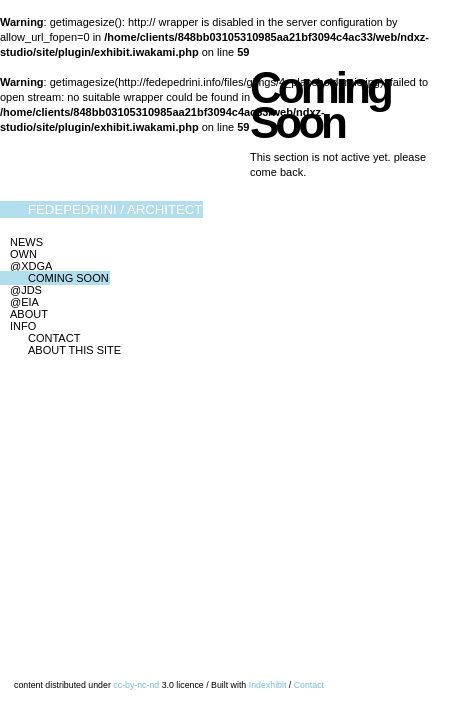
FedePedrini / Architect (115, 209)
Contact (54, 338)
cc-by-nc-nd (136, 685)
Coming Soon (68, 278)
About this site (74, 350)
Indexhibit (268, 685)
